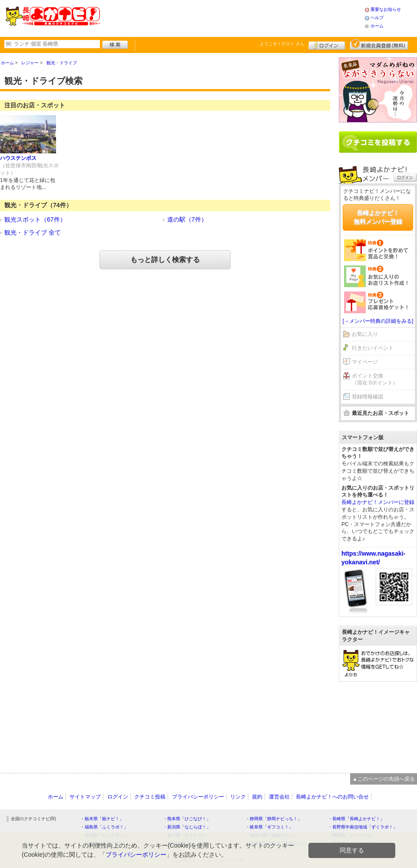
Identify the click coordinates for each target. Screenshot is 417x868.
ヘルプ (377, 18)
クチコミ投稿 (150, 797)
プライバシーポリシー (198, 797)
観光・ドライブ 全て (33, 232)
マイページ (365, 362)
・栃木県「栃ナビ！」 (102, 819)
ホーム (377, 26)
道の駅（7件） (187, 219)
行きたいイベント (373, 348)
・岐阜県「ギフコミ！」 (269, 827)
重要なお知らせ (386, 9)
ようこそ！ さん (282, 44)
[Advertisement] (378, 723)
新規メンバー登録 (379, 44)
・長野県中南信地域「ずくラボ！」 (363, 827)
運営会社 (279, 797)
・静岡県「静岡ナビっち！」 (274, 819)
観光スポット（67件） (35, 219)
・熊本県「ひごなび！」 (187, 819)
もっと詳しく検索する (165, 260)
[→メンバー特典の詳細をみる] (378, 321)
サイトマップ (85, 797)
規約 (257, 797)
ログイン (327, 44)
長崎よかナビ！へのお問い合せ (332, 797)
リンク (238, 797)
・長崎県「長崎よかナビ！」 (356, 819)
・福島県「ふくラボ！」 (104, 827)
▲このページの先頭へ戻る (384, 779)
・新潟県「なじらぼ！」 (187, 827)
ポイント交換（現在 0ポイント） (375, 379)
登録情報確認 (367, 397)
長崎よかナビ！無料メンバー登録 (378, 217)
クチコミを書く (378, 142)
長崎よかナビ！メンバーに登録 (378, 502)
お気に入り (365, 334)
